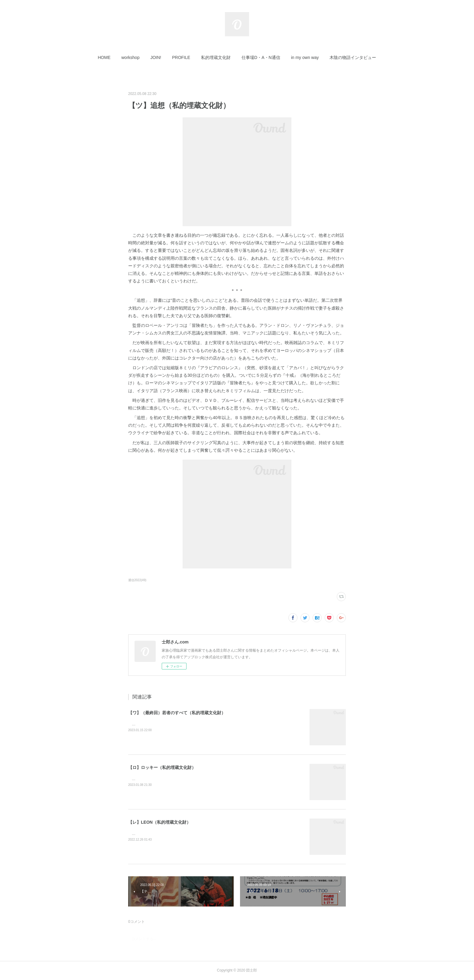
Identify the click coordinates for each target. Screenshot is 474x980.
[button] (104, 57)
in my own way (305, 57)
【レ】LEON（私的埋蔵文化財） (159, 822)
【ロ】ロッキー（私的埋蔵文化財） (162, 767)
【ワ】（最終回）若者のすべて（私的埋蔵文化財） (177, 713)
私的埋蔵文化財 (216, 57)
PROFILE (181, 57)
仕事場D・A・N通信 (261, 57)
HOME (104, 57)
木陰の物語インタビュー (353, 57)
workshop (131, 57)
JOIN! (156, 57)
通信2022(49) (137, 580)
